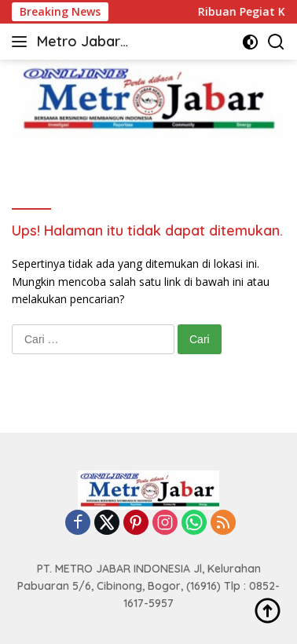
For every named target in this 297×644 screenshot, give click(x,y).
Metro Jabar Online (79, 43)
